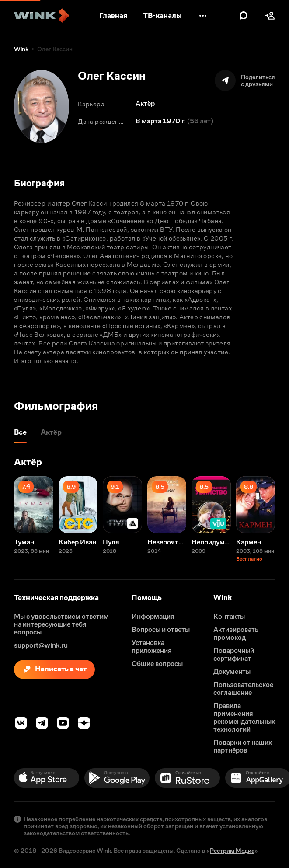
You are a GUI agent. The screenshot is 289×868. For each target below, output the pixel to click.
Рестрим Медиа (232, 851)
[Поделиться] (245, 80)
